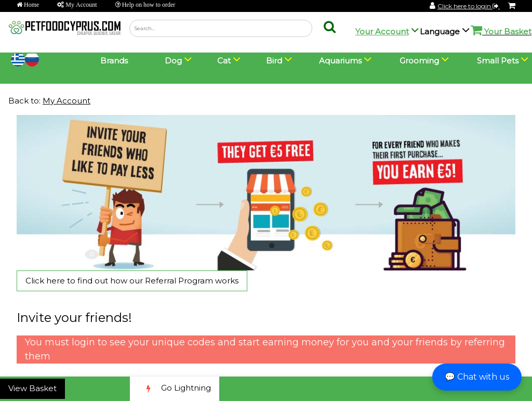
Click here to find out (132, 281)
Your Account (382, 31)
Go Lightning (175, 389)
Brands (114, 61)
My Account (66, 101)
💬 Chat (477, 377)
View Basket (32, 388)
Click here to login (469, 6)
